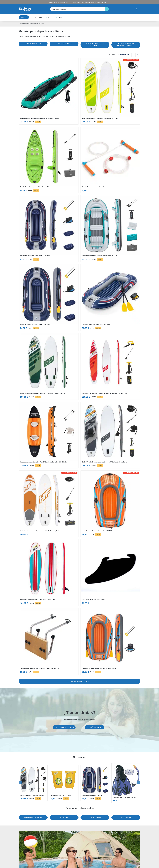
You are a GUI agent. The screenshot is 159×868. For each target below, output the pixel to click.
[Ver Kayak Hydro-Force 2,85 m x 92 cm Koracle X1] (49, 160)
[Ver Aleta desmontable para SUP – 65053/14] (110, 573)
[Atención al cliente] (95, 727)
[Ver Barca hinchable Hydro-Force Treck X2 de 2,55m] (49, 298)
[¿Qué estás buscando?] (78, 9)
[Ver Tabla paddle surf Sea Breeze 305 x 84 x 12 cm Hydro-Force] (110, 91)
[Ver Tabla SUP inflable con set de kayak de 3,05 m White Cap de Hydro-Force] (110, 435)
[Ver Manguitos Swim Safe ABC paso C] (64, 783)
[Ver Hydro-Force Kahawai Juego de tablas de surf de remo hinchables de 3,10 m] (49, 366)
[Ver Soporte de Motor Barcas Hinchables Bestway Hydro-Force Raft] (49, 641)
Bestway (21, 24)
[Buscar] (107, 9)
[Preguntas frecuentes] (64, 727)
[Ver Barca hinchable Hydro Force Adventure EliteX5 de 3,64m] (110, 229)
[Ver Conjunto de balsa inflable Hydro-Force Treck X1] (110, 298)
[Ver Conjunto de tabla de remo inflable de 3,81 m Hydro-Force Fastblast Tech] (110, 366)
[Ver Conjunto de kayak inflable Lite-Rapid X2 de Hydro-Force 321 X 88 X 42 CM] (49, 435)
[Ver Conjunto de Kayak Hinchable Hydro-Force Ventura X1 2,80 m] (49, 91)
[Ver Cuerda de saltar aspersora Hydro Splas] (110, 160)
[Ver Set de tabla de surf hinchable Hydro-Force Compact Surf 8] (49, 573)
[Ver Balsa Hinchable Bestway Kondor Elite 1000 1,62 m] (110, 504)
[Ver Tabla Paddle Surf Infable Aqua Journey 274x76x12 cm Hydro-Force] (49, 504)
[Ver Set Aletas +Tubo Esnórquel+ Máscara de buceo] (126, 783)
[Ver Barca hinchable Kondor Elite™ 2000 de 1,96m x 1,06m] (110, 641)
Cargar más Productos (79, 681)
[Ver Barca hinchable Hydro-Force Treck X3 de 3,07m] (49, 229)
